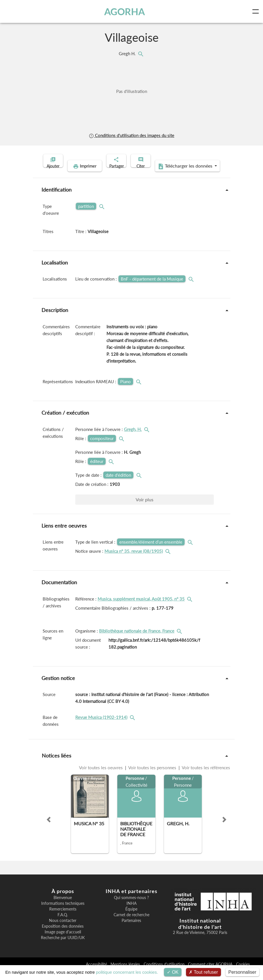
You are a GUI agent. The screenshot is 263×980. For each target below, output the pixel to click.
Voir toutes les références (205, 776)
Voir (145, 508)
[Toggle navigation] (257, 11)
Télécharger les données (169, 175)
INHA (131, 912)
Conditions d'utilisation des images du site (131, 135)
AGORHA (126, 11)
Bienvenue (63, 907)
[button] (49, 828)
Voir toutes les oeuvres (101, 776)
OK (173, 972)
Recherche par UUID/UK (63, 947)
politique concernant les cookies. (127, 972)
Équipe (131, 918)
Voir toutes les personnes (152, 776)
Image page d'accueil (63, 941)
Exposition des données (63, 935)
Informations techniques (63, 912)
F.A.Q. (63, 924)
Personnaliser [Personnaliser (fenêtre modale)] (242, 972)
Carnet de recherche (131, 924)
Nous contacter (63, 929)
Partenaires (131, 929)
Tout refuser (203, 972)
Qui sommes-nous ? (131, 907)
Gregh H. (128, 53)
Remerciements (63, 918)
